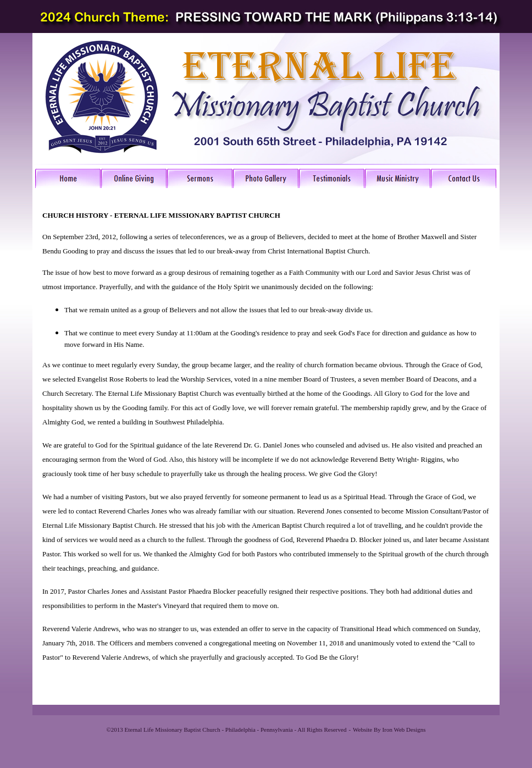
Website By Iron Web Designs (389, 730)
